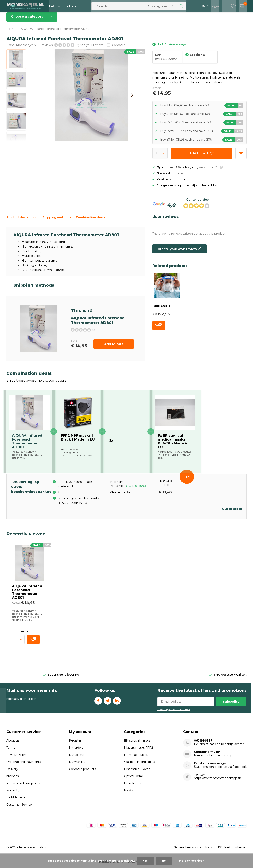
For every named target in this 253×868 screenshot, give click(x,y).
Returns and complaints (23, 786)
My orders (76, 751)
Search (181, 6)
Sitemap (241, 851)
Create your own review (179, 252)
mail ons (70, 6)
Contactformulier (207, 755)
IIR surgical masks (137, 744)
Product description (22, 220)
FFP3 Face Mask (136, 758)
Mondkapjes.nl (26, 48)
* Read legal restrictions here (174, 712)
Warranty (13, 793)
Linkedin (117, 703)
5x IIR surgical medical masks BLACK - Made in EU (173, 444)
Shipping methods (57, 220)
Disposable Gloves (137, 772)
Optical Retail (134, 779)
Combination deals (90, 220)
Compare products (82, 772)
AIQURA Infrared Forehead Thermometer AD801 (27, 595)
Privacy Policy (16, 758)
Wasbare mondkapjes (139, 765)
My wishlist (77, 765)
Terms (11, 751)
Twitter (108, 703)
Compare (21, 634)
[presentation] (132, 98)
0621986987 (203, 744)
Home (11, 32)
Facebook (98, 703)
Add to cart (114, 347)
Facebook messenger (210, 766)
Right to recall (16, 800)
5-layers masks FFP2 (139, 751)
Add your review (91, 48)
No (164, 861)
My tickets (76, 758)
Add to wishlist (241, 155)
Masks (129, 793)
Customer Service (19, 808)
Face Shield (161, 309)
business (12, 779)
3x (111, 443)
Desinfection (133, 786)
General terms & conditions (193, 851)
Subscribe (231, 704)
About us (13, 744)
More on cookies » (192, 861)
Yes (145, 861)
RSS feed (223, 851)
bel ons (55, 6)
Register (75, 744)
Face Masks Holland (33, 851)
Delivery (12, 772)
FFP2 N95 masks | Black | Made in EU (78, 440)
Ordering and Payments (24, 765)
